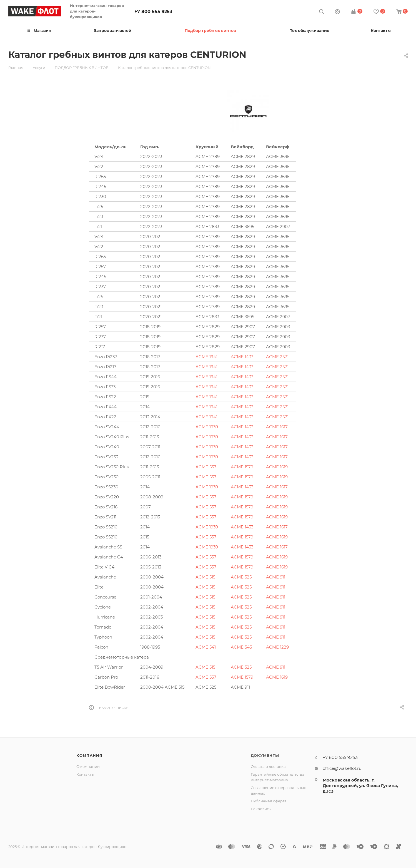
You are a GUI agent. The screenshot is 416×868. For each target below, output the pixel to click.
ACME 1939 (207, 427)
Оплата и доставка (268, 766)
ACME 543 (241, 647)
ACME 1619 (277, 467)
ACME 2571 (277, 357)
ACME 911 (276, 577)
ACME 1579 (242, 467)
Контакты (85, 774)
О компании (88, 766)
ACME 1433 (242, 357)
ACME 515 (205, 577)
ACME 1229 (277, 647)
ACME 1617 (277, 427)
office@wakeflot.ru (342, 768)
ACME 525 (241, 577)
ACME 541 (206, 647)
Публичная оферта (269, 801)
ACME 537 (206, 467)
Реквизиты (261, 809)
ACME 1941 (206, 357)
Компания (89, 755)
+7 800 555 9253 (153, 12)
